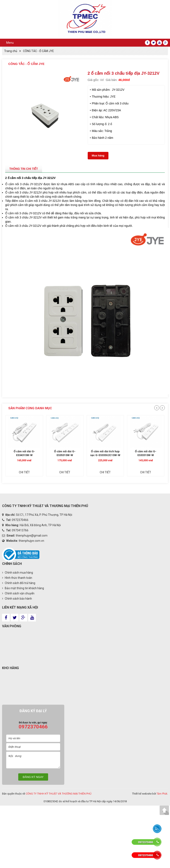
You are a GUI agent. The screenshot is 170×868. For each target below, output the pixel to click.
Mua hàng (98, 156)
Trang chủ (11, 51)
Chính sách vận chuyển (18, 593)
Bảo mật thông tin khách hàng (23, 588)
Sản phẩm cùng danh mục (30, 408)
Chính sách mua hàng (18, 573)
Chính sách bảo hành (17, 599)
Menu (10, 43)
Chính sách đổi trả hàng (19, 583)
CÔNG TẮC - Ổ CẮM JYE (38, 51)
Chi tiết (29, 476)
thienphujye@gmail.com (32, 536)
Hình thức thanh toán (17, 578)
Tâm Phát (162, 794)
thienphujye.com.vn (31, 541)
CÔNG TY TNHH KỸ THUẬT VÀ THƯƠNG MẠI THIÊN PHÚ (59, 794)
